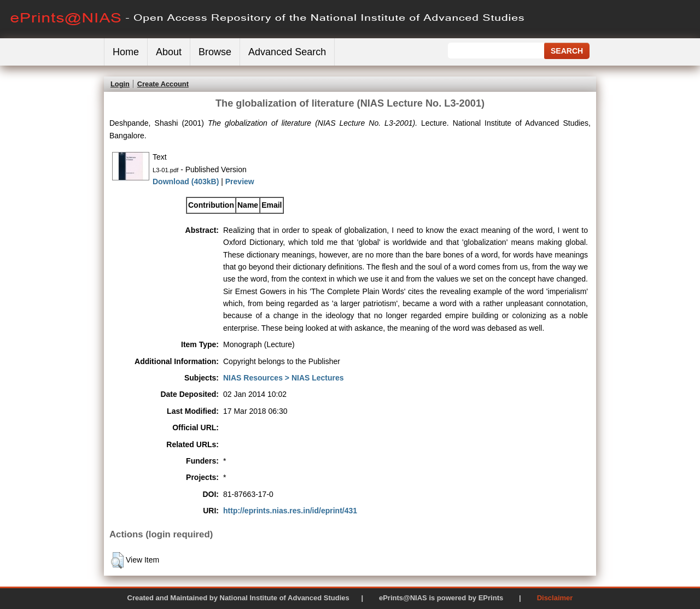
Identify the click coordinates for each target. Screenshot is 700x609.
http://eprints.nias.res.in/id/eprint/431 (290, 511)
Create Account (163, 84)
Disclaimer (555, 598)
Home (126, 52)
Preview (240, 181)
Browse (215, 52)
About (169, 52)
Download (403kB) (186, 181)
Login (120, 84)
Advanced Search (287, 52)
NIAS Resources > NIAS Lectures (284, 378)
